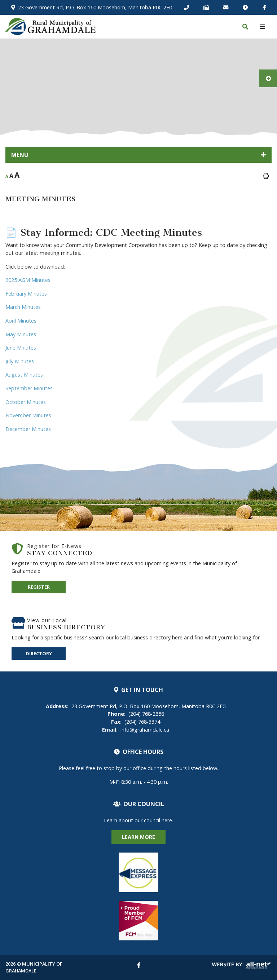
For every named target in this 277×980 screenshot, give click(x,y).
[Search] (245, 27)
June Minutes (21, 348)
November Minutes (28, 415)
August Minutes (24, 375)
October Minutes (26, 402)
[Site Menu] (138, 155)
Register (39, 587)
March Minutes (23, 307)
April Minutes (21, 321)
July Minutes (20, 361)
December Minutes (28, 429)
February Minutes (26, 294)
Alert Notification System (138, 872)
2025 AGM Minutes (28, 280)
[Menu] (263, 27)
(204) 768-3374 (136, 722)
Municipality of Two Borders (50, 26)
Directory (39, 653)
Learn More (138, 837)
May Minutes (21, 334)
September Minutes (29, 388)
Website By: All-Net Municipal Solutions (242, 965)
